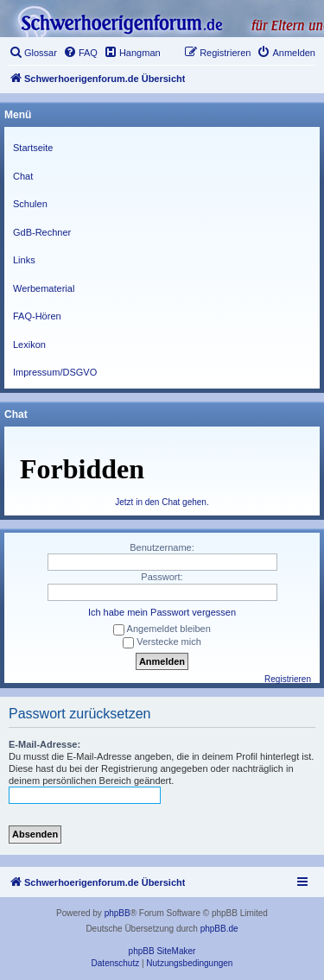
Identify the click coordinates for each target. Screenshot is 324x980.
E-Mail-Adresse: (44, 744)
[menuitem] (33, 53)
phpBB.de (219, 929)
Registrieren (288, 679)
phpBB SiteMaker (162, 951)
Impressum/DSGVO (55, 372)
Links (24, 260)
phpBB (118, 913)
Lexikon (29, 345)
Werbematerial (44, 288)
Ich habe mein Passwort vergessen (162, 612)
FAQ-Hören (37, 316)
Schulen (30, 204)
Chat (23, 176)
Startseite (33, 148)
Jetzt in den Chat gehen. (162, 502)
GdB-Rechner (42, 232)
